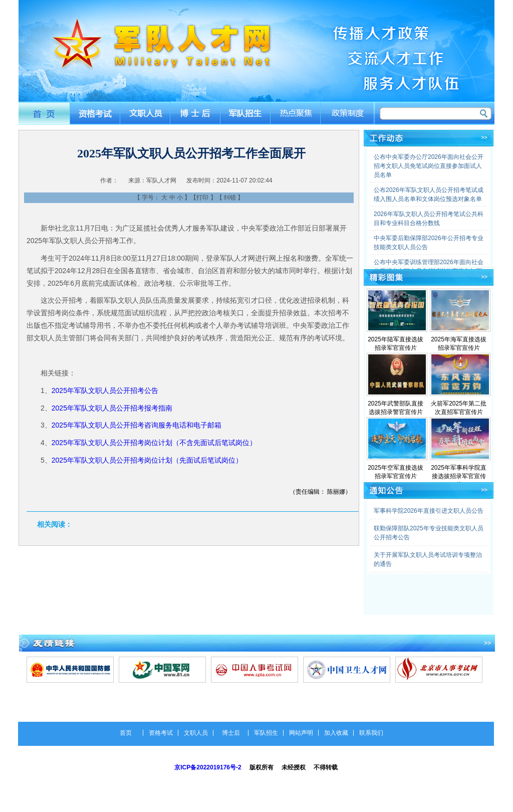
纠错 (230, 197)
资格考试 (94, 113)
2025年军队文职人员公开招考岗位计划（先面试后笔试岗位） (147, 460)
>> (484, 137)
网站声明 (301, 733)
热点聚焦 (297, 113)
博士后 (196, 113)
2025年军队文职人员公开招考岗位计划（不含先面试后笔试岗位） (154, 443)
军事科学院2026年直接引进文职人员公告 (429, 511)
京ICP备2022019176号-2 (208, 767)
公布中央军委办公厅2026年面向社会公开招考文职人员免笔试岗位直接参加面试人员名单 (429, 166)
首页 (44, 113)
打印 (202, 197)
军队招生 (246, 113)
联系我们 (371, 733)
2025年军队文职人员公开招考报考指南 (112, 408)
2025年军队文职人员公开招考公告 (105, 390)
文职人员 (145, 113)
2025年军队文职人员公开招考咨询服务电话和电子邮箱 (137, 425)
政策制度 (348, 113)
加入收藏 (336, 733)
